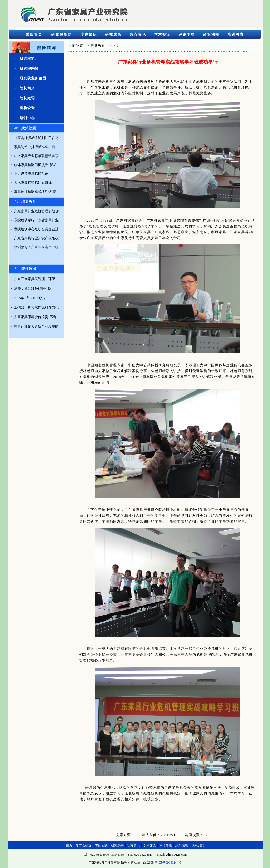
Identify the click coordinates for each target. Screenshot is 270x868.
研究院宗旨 (29, 68)
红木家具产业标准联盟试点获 (36, 156)
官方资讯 (133, 845)
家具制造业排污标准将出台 (35, 147)
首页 (69, 845)
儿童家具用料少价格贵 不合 (35, 317)
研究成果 (113, 34)
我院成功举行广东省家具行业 (36, 220)
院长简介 (27, 88)
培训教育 (236, 34)
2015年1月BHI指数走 (30, 298)
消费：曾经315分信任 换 (33, 288)
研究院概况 (61, 34)
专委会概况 (84, 845)
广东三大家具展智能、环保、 (36, 279)
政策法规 (211, 34)
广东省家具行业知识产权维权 (36, 238)
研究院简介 (29, 58)
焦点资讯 (138, 34)
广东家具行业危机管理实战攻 (36, 211)
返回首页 (34, 34)
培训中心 (27, 118)
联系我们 (198, 845)
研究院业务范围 (33, 78)
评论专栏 (187, 34)
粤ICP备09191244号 (168, 862)
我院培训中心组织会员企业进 (36, 229)
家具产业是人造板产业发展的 (36, 326)
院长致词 (27, 98)
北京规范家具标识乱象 (31, 174)
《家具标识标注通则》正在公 (36, 138)
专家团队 (89, 34)
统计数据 (29, 269)
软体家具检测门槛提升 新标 (35, 165)
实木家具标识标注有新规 (33, 183)
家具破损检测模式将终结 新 (35, 192)
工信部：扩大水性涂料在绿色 (36, 307)
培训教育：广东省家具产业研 (36, 247)
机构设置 (27, 108)
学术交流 (162, 34)
